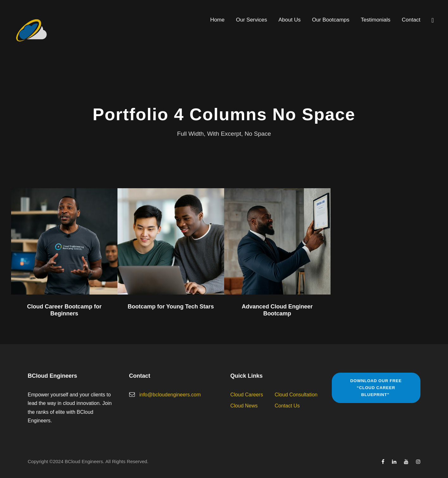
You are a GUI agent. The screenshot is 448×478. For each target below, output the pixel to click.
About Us (290, 20)
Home (217, 20)
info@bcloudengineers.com (170, 395)
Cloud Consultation (296, 395)
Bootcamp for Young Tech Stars (171, 307)
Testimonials (376, 20)
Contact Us (287, 406)
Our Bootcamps (331, 20)
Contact (411, 20)
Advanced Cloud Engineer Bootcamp (277, 310)
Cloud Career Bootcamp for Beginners (64, 310)
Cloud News (244, 406)
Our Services (251, 20)
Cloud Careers (247, 395)
